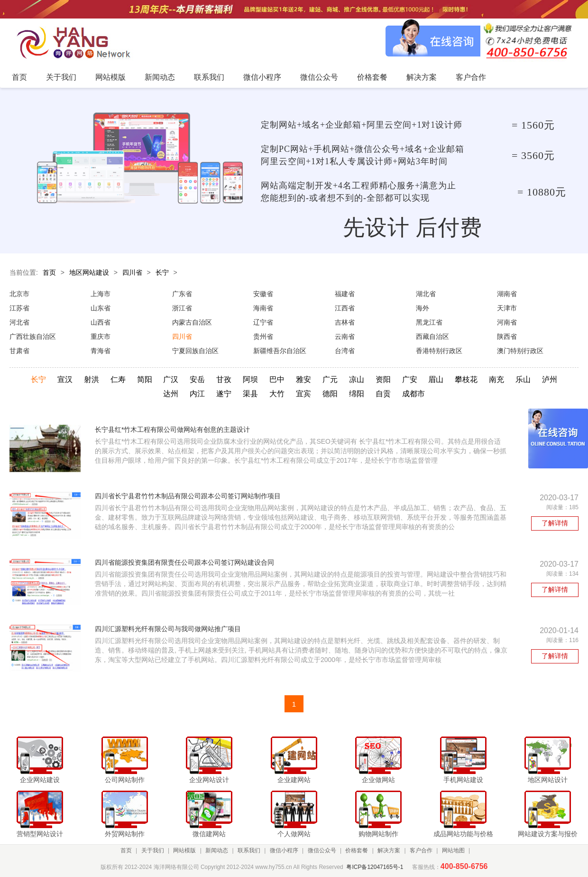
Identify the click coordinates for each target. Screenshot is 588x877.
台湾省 (345, 351)
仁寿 (118, 379)
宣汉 (65, 379)
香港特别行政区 (439, 351)
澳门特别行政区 (520, 351)
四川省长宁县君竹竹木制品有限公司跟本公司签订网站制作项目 (188, 496)
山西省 (101, 322)
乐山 (523, 379)
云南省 (345, 336)
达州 (171, 394)
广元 (330, 379)
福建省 (345, 294)
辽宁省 (263, 322)
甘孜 (224, 379)
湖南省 (507, 294)
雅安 (303, 379)
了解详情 (555, 523)
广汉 (171, 379)
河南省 (507, 322)
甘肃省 (19, 351)
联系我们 (249, 850)
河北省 (19, 322)
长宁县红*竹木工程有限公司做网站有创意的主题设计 (172, 429)
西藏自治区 (432, 336)
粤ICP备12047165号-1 (375, 867)
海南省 (263, 308)
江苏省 (19, 308)
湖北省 (426, 294)
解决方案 (389, 850)
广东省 (182, 294)
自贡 (383, 394)
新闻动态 (217, 850)
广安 (410, 379)
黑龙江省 (429, 322)
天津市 (507, 308)
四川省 (132, 272)
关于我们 (153, 850)
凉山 (357, 379)
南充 (496, 379)
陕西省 (507, 336)
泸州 (550, 379)
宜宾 (303, 394)
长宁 (162, 272)
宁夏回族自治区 (195, 351)
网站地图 (453, 850)
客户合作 (421, 850)
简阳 (145, 379)
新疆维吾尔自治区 (280, 351)
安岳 (197, 379)
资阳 (383, 379)
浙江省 (182, 308)
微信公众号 (322, 850)
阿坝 (250, 379)
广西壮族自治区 (33, 336)
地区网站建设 (89, 272)
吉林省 (345, 322)
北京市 (19, 294)
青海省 (101, 351)
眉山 (436, 379)
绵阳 (357, 394)
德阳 (330, 394)
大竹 (277, 394)
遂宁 (224, 394)
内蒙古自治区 (192, 322)
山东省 (101, 308)
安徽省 (263, 294)
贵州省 (263, 336)
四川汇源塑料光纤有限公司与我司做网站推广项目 (168, 629)
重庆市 (101, 336)
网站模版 (184, 850)
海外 (423, 308)
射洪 (92, 379)
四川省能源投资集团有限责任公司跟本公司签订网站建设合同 (184, 562)
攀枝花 (466, 379)
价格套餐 (357, 850)
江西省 (345, 308)
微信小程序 (284, 850)
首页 (49, 272)
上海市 (101, 294)
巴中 (277, 379)
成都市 (413, 394)
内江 (197, 394)
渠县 (250, 394)
